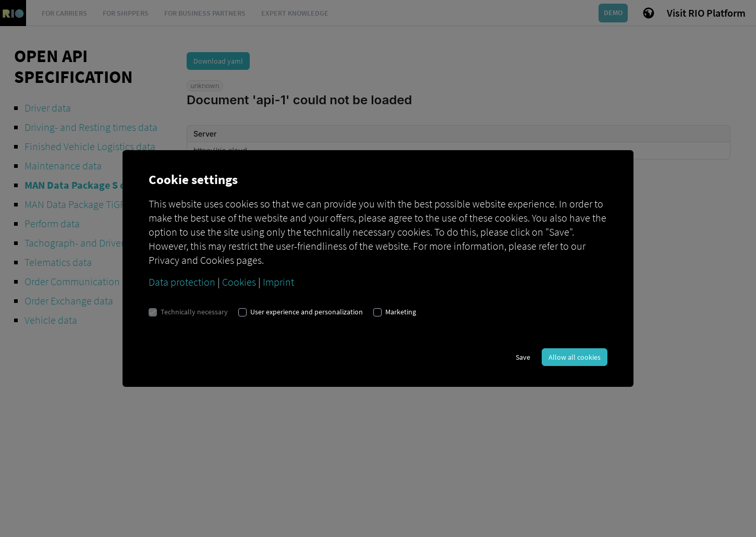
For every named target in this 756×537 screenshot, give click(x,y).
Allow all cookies (575, 357)
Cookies (239, 282)
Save (523, 357)
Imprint (278, 282)
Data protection (182, 282)
